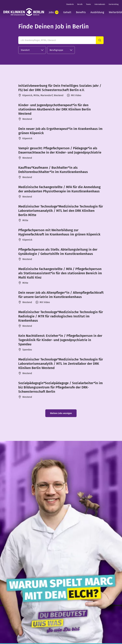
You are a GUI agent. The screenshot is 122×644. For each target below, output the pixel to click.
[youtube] (20, 627)
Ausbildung (97, 12)
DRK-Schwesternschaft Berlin (65, 626)
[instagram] (5, 627)
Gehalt (67, 12)
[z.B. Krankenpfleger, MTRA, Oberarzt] (57, 40)
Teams (88, 4)
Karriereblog (114, 4)
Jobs (51, 12)
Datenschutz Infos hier (42, 600)
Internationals (100, 4)
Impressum (86, 626)
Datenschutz (100, 626)
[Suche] (100, 40)
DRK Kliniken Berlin (41, 626)
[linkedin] (13, 626)
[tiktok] (28, 627)
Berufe (80, 4)
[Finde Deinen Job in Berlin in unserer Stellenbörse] (57, 504)
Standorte (70, 4)
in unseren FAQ (110, 588)
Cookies (112, 626)
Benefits (81, 12)
